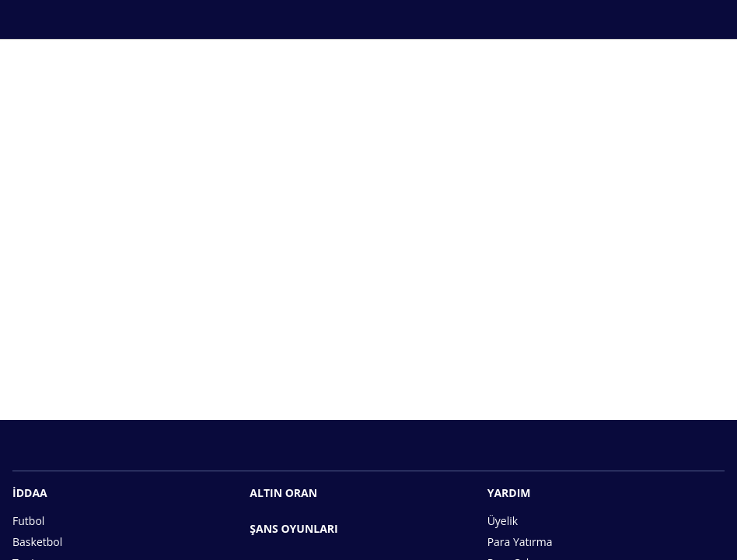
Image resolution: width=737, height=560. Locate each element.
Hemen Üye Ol (368, 367)
